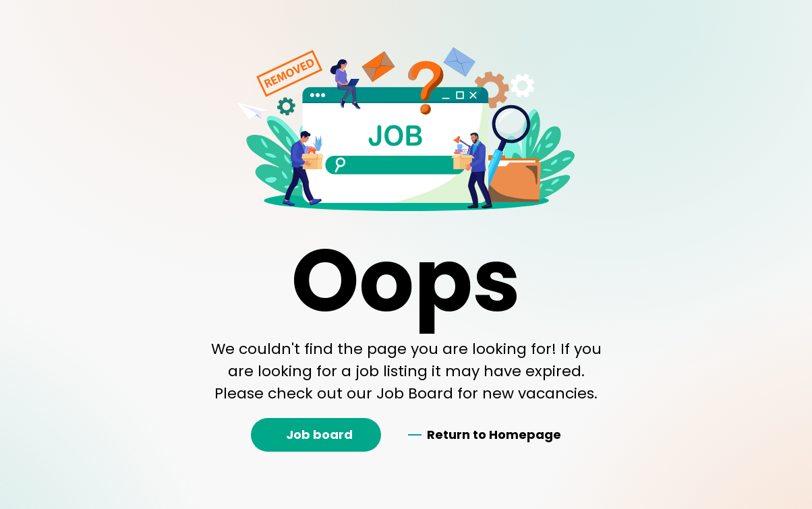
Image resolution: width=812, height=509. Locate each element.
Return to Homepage (494, 435)
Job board (319, 435)
